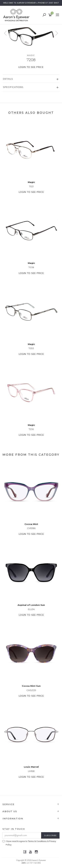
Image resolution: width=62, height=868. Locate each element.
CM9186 (31, 528)
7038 (31, 267)
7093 (31, 348)
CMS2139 (31, 690)
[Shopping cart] (51, 15)
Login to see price (31, 67)
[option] (31, 36)
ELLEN (31, 609)
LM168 (31, 771)
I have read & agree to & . (29, 843)
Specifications (13, 87)
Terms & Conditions (37, 841)
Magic (31, 55)
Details (8, 79)
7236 (31, 429)
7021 (31, 186)
